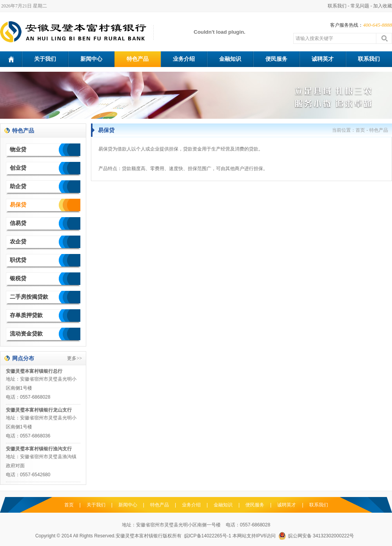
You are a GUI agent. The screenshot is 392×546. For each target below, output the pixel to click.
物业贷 (18, 150)
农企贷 (18, 242)
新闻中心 (91, 59)
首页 (360, 130)
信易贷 (18, 223)
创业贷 (18, 168)
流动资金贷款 (26, 334)
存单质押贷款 (26, 315)
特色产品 (138, 59)
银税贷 (18, 278)
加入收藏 (383, 6)
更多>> (74, 358)
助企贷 (18, 186)
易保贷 (18, 205)
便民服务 (276, 59)
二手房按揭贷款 (29, 297)
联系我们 (337, 6)
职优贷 (18, 260)
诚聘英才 (323, 59)
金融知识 (230, 59)
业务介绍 (184, 59)
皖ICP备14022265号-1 (208, 536)
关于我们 (45, 59)
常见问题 (360, 6)
